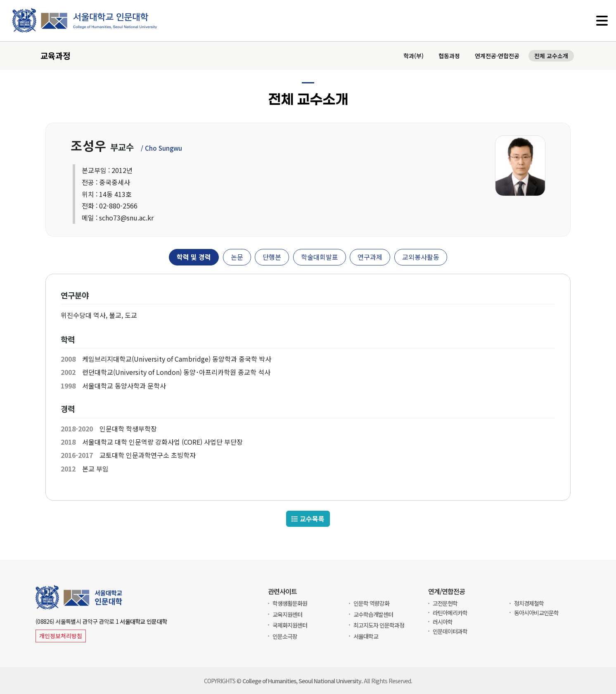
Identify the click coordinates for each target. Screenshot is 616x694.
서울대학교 (366, 636)
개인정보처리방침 (61, 636)
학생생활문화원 (290, 603)
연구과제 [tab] (370, 257)
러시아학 (443, 622)
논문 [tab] (237, 257)
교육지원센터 (287, 614)
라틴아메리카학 (450, 613)
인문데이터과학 (450, 631)
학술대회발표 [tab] (320, 257)
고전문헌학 (445, 603)
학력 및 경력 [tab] (194, 257)
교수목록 (308, 519)
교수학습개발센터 (373, 614)
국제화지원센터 (290, 625)
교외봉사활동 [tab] (421, 257)
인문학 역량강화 (371, 603)
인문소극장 (285, 636)
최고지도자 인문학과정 (379, 625)
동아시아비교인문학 (536, 613)
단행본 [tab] (272, 257)
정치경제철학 (529, 603)
